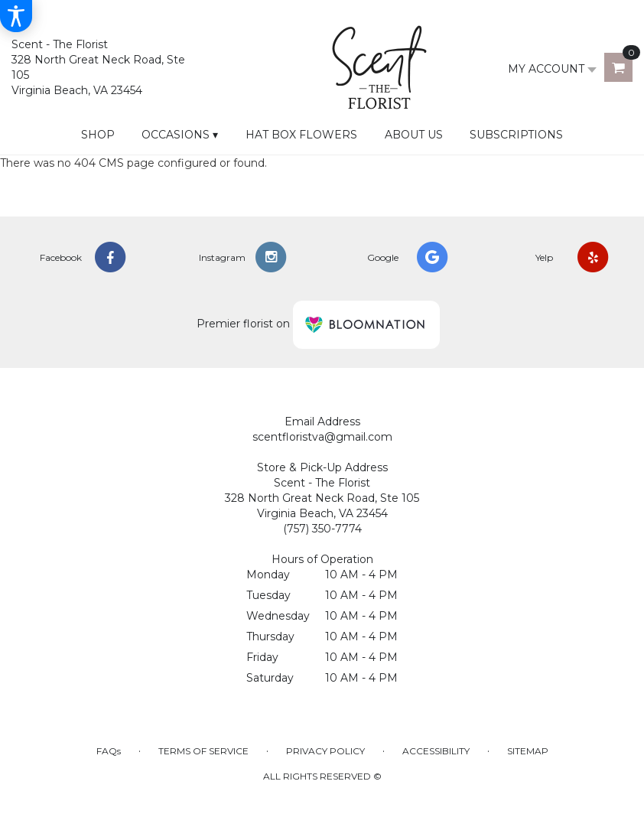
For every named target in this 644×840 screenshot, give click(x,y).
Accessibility (436, 751)
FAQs (109, 751)
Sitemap (528, 751)
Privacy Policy (325, 751)
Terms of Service (203, 751)
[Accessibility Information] (16, 16)
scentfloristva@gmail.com (322, 437)
